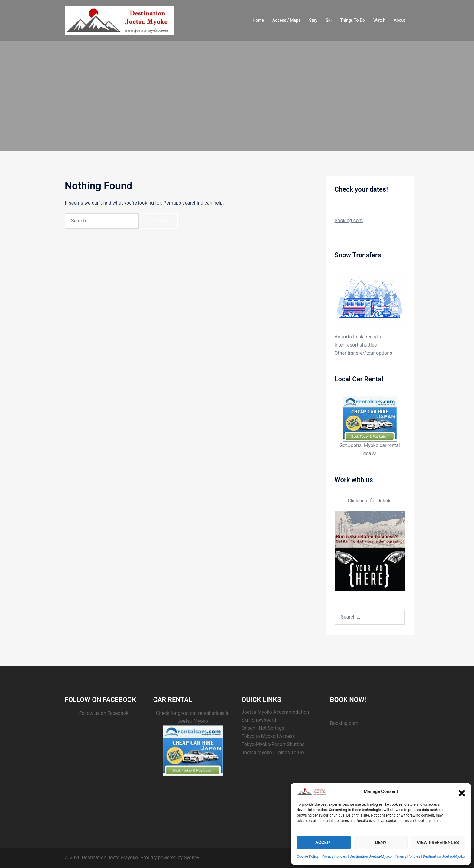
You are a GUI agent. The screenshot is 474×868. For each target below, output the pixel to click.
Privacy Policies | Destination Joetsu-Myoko (357, 856)
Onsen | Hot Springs (263, 728)
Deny (381, 843)
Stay (313, 20)
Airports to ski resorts (358, 337)
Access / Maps (286, 20)
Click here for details (370, 501)
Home (258, 20)
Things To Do (352, 20)
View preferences (438, 843)
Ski (329, 20)
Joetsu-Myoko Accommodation (275, 712)
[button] (462, 792)
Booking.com (349, 220)
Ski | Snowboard (259, 720)
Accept (324, 843)
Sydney (192, 858)
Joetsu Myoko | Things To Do (273, 753)
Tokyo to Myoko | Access (268, 736)
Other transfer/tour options (364, 353)
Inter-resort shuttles (356, 345)
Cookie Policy (308, 856)
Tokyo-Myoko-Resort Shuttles (273, 744)
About (399, 20)
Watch (379, 20)
